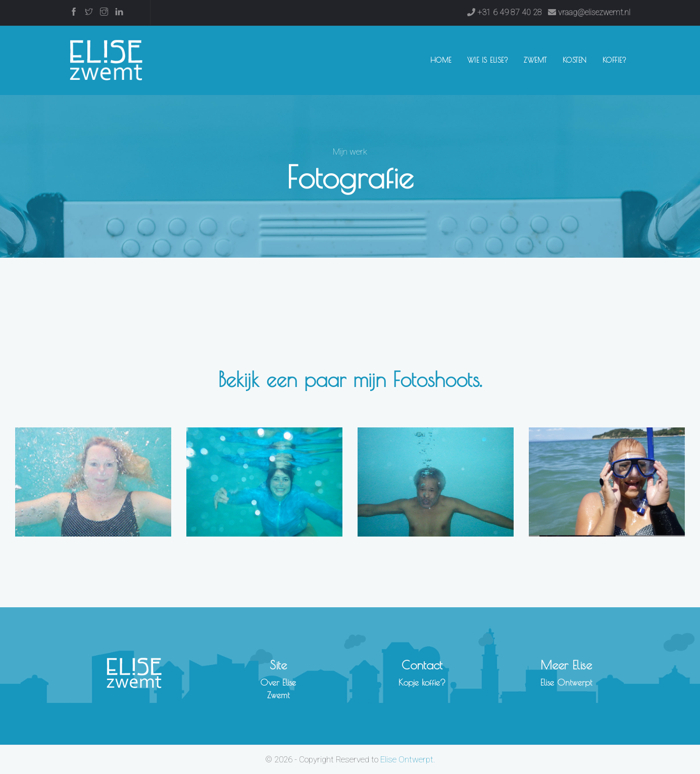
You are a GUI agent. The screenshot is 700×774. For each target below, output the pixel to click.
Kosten (575, 60)
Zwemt (535, 60)
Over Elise (278, 683)
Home (443, 59)
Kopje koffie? (422, 683)
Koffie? (615, 60)
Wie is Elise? (488, 60)
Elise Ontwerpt (566, 683)
